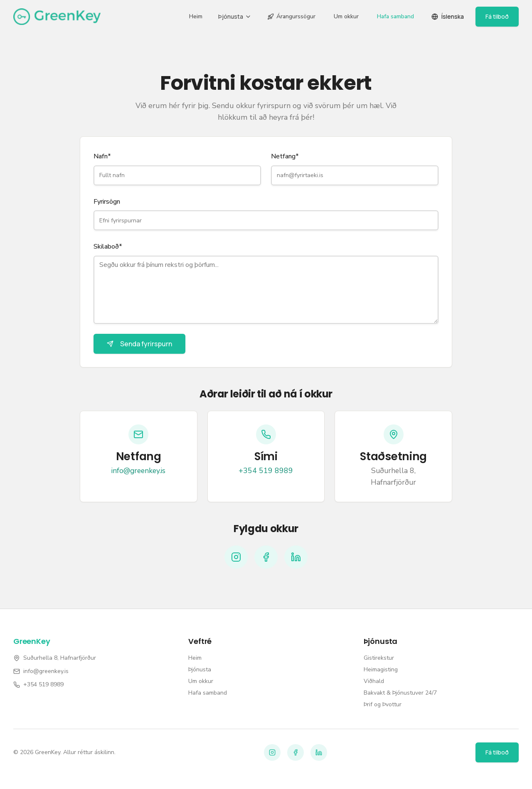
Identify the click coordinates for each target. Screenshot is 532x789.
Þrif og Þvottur (383, 704)
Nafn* (102, 156)
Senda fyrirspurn (139, 344)
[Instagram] (236, 557)
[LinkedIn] (296, 557)
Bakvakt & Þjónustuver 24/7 (400, 693)
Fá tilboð (497, 16)
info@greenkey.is (138, 471)
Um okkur (346, 16)
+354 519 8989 (266, 471)
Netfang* (285, 156)
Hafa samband (395, 16)
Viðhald (374, 681)
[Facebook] (266, 557)
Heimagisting (381, 669)
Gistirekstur (379, 658)
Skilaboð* (108, 247)
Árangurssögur (291, 16)
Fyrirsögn (107, 202)
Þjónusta (235, 16)
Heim (196, 16)
